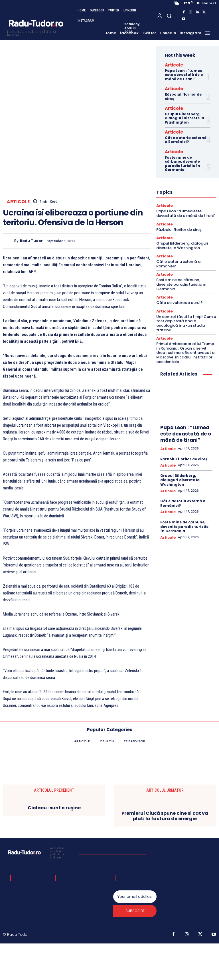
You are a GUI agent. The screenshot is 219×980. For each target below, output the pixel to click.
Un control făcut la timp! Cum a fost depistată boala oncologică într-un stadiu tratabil (186, 314)
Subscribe (135, 952)
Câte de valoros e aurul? (180, 294)
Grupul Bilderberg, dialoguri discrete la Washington (184, 115)
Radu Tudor (31, 279)
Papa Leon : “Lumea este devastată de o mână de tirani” (184, 74)
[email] (135, 936)
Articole (18, 240)
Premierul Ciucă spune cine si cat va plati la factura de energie (165, 854)
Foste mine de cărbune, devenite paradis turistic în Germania (182, 158)
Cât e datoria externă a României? (186, 135)
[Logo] (36, 33)
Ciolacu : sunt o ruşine (54, 846)
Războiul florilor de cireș (183, 94)
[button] (169, 16)
